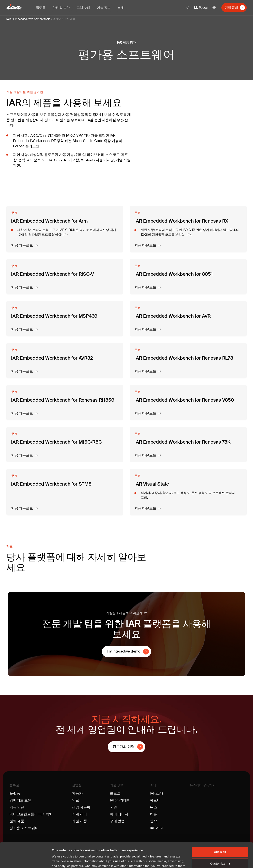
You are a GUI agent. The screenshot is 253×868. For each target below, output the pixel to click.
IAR (8, 19)
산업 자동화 (81, 807)
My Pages (201, 8)
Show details (61, 860)
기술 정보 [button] (104, 8)
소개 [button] (121, 8)
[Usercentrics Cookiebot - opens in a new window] (26, 860)
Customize (220, 842)
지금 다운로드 (22, 246)
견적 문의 (231, 8)
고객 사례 (83, 8)
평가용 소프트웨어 (64, 19)
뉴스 (153, 807)
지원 (113, 807)
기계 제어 (79, 814)
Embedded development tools (32, 19)
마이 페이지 (119, 814)
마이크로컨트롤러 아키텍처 (31, 814)
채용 (153, 814)
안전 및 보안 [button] (61, 8)
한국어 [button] (214, 8)
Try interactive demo (124, 651)
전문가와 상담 (124, 747)
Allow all (220, 830)
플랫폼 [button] (41, 8)
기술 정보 (117, 785)
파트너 (155, 800)
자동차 (77, 793)
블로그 (115, 793)
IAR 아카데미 (120, 800)
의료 (76, 800)
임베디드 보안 (20, 800)
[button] (188, 8)
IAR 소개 (157, 793)
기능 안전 (17, 807)
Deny (220, 854)
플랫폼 (15, 793)
